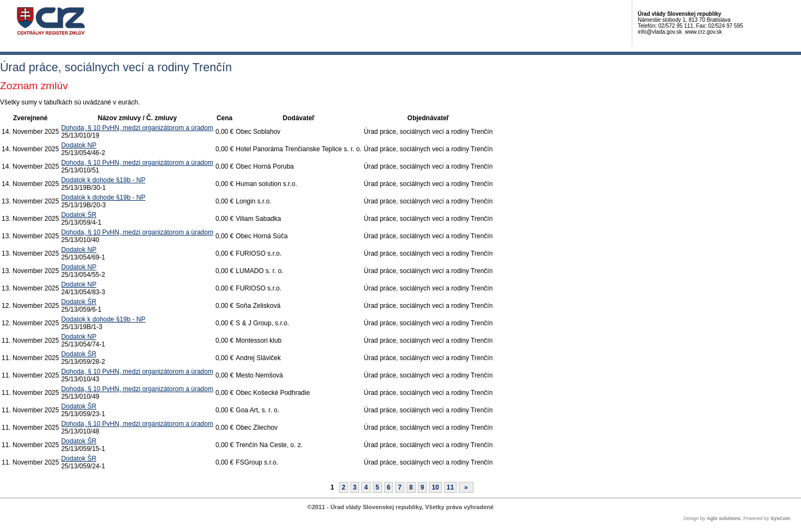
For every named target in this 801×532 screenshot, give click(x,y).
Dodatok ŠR (79, 215)
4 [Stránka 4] (366, 487)
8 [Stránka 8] (411, 487)
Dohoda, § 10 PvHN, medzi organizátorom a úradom (137, 128)
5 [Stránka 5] (377, 487)
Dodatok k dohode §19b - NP (103, 180)
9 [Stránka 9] (423, 487)
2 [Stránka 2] (344, 487)
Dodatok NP (79, 145)
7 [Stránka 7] (400, 487)
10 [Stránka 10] (435, 487)
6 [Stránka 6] (389, 487)
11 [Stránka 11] (450, 487)
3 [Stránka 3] (355, 487)
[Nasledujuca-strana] (466, 487)
